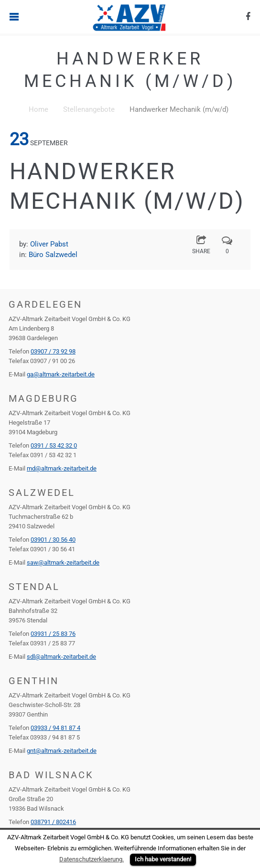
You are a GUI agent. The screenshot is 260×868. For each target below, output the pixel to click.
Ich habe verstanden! (163, 859)
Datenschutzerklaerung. (92, 859)
